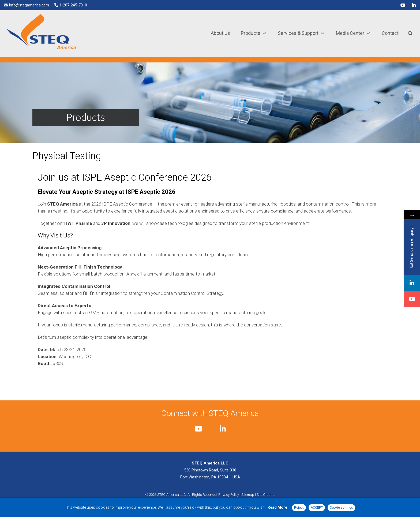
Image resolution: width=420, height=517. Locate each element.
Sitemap (248, 495)
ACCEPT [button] (317, 508)
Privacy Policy (229, 495)
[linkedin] (414, 5)
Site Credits (265, 495)
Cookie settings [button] (341, 508)
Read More (277, 507)
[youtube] (403, 5)
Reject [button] (299, 508)
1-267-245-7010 (73, 5)
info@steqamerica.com (29, 5)
